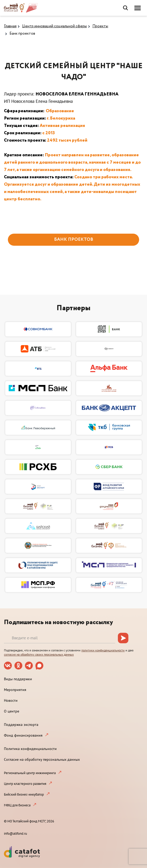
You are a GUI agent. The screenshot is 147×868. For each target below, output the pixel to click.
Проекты (100, 26)
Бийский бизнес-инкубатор (24, 794)
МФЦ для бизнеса (17, 805)
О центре (12, 711)
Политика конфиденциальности (30, 749)
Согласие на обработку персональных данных (42, 759)
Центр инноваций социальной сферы (54, 26)
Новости (11, 700)
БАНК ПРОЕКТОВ (74, 240)
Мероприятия (15, 690)
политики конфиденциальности (103, 650)
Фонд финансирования (23, 735)
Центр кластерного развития (25, 784)
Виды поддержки (18, 679)
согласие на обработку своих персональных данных (39, 654)
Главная (10, 26)
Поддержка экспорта (21, 725)
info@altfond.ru (15, 834)
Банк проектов (22, 34)
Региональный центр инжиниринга (30, 773)
